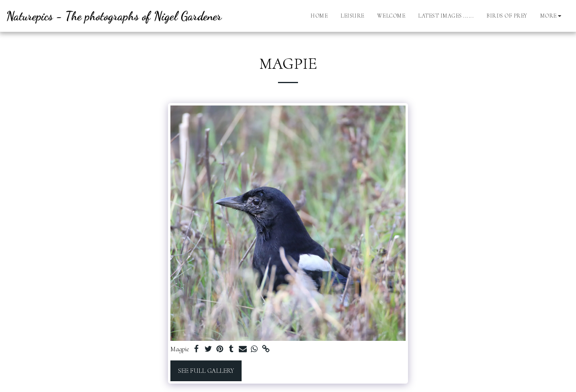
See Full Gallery (206, 371)
